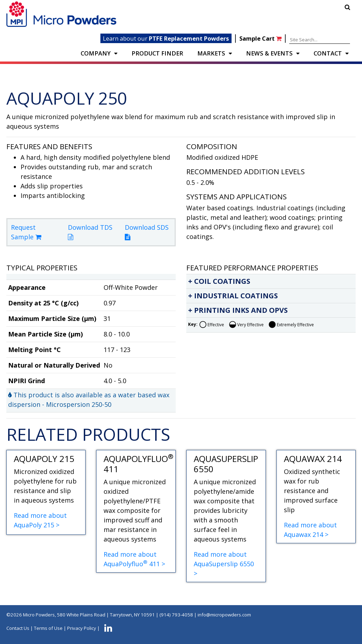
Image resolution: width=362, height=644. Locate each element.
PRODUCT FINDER (157, 53)
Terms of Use (48, 628)
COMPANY (96, 53)
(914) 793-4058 (176, 615)
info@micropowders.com (224, 615)
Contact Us (18, 628)
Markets (211, 53)
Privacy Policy (82, 628)
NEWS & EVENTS (269, 53)
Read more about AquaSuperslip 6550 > (224, 564)
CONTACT (328, 53)
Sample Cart (261, 38)
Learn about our (166, 38)
